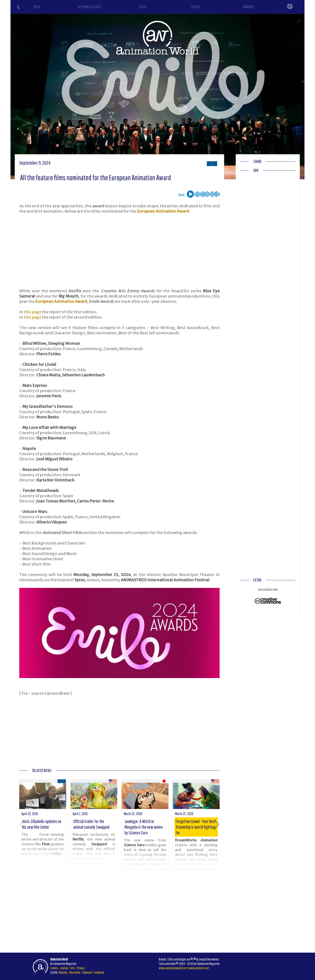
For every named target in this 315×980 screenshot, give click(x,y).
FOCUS (143, 7)
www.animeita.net (199, 968)
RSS (73, 968)
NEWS (37, 7)
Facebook (99, 972)
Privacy (81, 968)
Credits (54, 968)
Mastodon (75, 972)
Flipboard (87, 972)
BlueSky (63, 972)
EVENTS (196, 7)
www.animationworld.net (173, 968)
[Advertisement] (119, 251)
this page (33, 312)
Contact (64, 968)
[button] (217, 824)
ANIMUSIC (249, 7)
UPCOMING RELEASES (90, 7)
